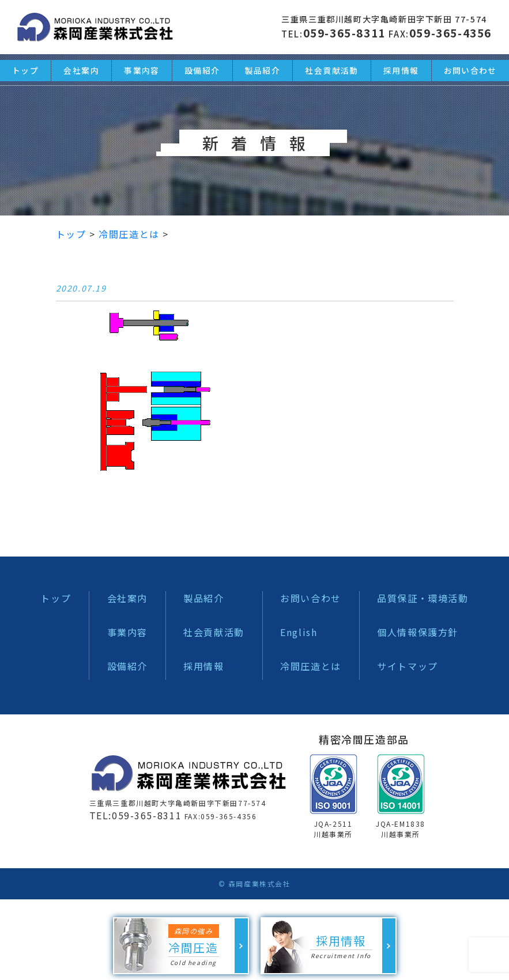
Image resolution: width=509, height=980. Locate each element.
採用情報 (203, 666)
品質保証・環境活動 (423, 598)
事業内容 (127, 632)
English (299, 632)
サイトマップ (408, 666)
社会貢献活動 (214, 632)
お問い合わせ (311, 598)
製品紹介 (203, 598)
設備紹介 (127, 666)
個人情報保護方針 (418, 632)
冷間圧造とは (311, 666)
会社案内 (127, 598)
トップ (56, 598)
